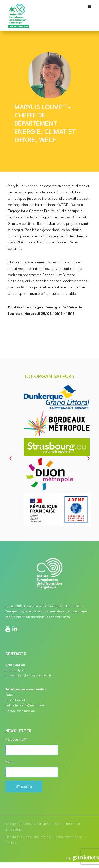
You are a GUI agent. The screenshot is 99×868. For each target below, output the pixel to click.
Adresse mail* (16, 739)
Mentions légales (38, 837)
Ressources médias (20, 711)
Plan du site (14, 837)
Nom (9, 761)
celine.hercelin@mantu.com (26, 705)
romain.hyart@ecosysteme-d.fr (28, 675)
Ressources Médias (68, 837)
